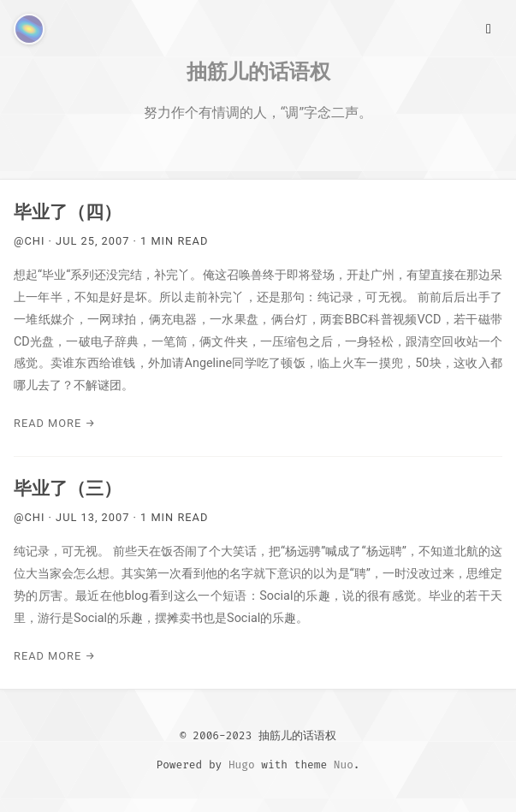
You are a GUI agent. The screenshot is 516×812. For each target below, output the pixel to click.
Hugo (242, 765)
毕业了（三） (68, 489)
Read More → (55, 423)
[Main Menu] (489, 27)
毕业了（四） (68, 212)
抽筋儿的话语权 (258, 71)
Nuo (344, 765)
